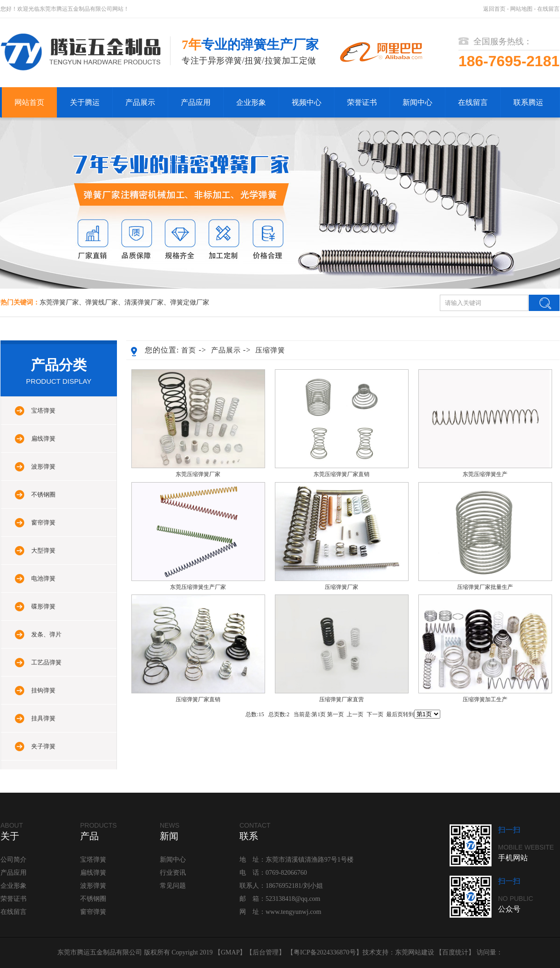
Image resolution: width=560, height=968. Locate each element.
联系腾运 (528, 102)
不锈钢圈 (43, 494)
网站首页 (29, 102)
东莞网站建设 (415, 952)
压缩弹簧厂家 (341, 587)
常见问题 (173, 886)
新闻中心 (417, 102)
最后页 (395, 714)
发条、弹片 (46, 634)
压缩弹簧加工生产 (485, 699)
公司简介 (14, 860)
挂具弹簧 (43, 718)
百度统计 (455, 952)
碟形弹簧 (43, 606)
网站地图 (521, 9)
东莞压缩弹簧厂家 (198, 474)
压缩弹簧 (270, 350)
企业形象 (251, 102)
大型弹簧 (43, 550)
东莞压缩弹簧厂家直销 (341, 474)
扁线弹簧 (43, 439)
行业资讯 (173, 873)
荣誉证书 (362, 102)
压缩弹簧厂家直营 (341, 699)
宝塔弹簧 (43, 411)
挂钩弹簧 (43, 690)
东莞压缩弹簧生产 (485, 474)
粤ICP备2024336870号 (325, 952)
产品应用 (196, 102)
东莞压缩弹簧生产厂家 (198, 587)
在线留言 (548, 9)
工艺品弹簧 (46, 662)
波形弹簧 (43, 467)
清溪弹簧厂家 (144, 302)
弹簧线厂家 (102, 302)
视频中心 (307, 102)
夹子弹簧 (43, 746)
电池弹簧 (43, 578)
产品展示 (140, 102)
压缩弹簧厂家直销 (198, 699)
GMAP (230, 952)
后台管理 (266, 952)
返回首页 (494, 9)
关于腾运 (85, 102)
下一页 (375, 714)
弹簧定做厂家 (190, 302)
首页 (189, 350)
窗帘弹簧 (43, 522)
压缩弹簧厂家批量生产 (485, 587)
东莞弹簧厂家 (59, 302)
